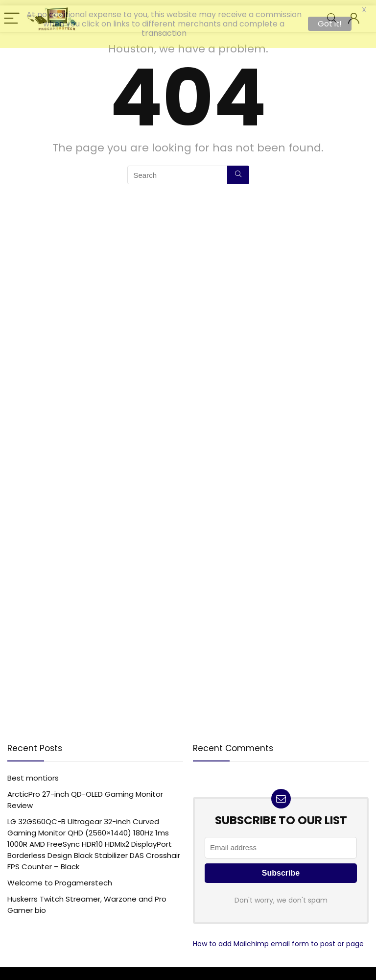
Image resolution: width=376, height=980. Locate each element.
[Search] (238, 171)
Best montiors (33, 774)
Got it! (330, 24)
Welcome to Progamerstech (60, 879)
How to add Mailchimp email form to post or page (278, 940)
